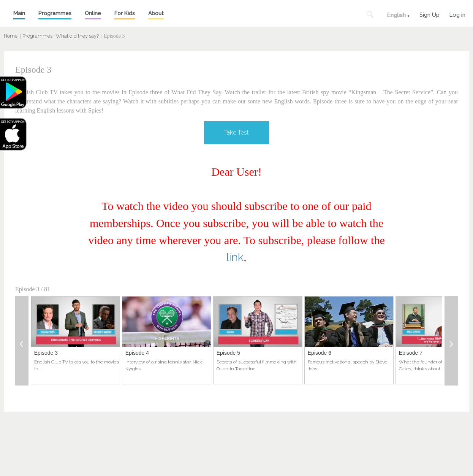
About (156, 13)
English (396, 15)
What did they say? (77, 36)
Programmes (55, 13)
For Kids (125, 13)
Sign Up (429, 14)
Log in (457, 14)
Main (19, 13)
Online (93, 13)
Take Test (236, 132)
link (235, 257)
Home (11, 36)
